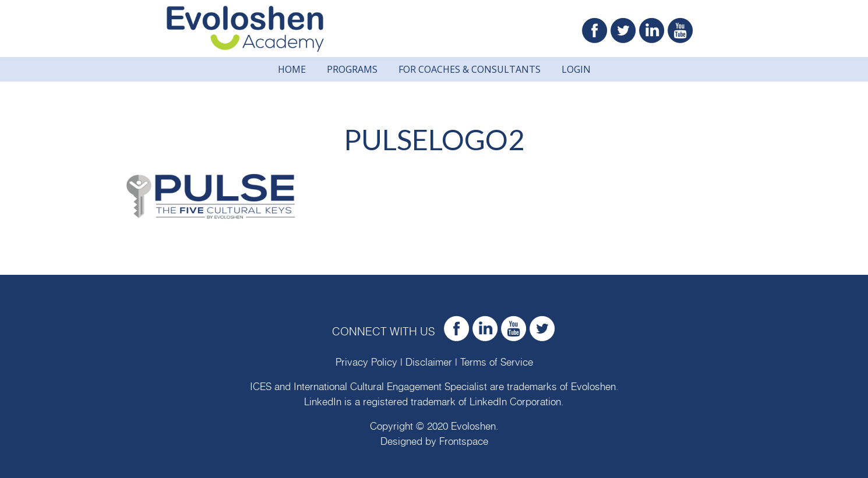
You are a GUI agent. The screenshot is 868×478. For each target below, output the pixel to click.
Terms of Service (497, 362)
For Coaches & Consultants (470, 69)
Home (292, 69)
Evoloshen (593, 387)
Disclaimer (429, 362)
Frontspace (464, 442)
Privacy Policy (366, 362)
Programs (352, 69)
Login (576, 69)
